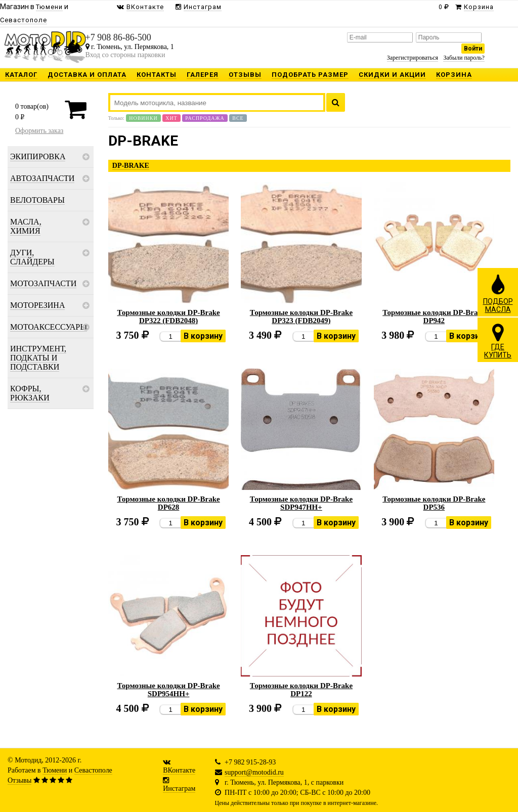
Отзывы (19, 780)
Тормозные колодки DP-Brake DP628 (168, 503)
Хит (171, 118)
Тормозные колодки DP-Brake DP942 (434, 317)
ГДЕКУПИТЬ (498, 341)
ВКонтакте (179, 770)
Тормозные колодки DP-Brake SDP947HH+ (301, 503)
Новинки (143, 118)
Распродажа (205, 118)
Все (238, 118)
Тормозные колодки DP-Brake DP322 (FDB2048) (168, 317)
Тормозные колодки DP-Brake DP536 (434, 503)
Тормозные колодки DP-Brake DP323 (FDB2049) (301, 317)
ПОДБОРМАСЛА (498, 293)
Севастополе (93, 770)
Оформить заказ (39, 131)
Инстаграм (179, 788)
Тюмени (55, 770)
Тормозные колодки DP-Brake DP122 (301, 690)
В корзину (203, 336)
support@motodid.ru (254, 772)
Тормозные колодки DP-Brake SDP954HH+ (168, 690)
